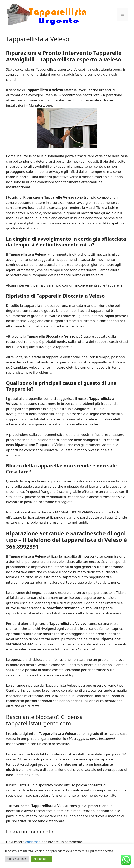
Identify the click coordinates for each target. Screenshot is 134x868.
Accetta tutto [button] (41, 859)
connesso (33, 842)
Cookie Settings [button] (17, 859)
